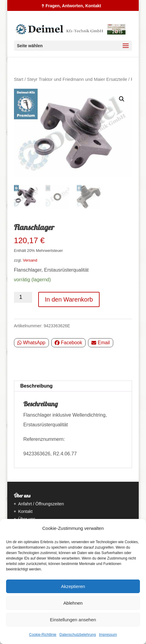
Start (19, 79)
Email (101, 343)
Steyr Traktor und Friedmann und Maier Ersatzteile (77, 79)
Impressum (108, 635)
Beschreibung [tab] (37, 386)
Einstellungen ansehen (73, 620)
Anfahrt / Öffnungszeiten (41, 504)
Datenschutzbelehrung (78, 635)
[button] (122, 99)
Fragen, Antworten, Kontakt (73, 6)
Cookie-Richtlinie (43, 635)
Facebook (68, 343)
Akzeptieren (73, 586)
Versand (30, 260)
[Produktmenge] (23, 297)
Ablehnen (73, 603)
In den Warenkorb (69, 299)
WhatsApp (31, 343)
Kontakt (25, 511)
